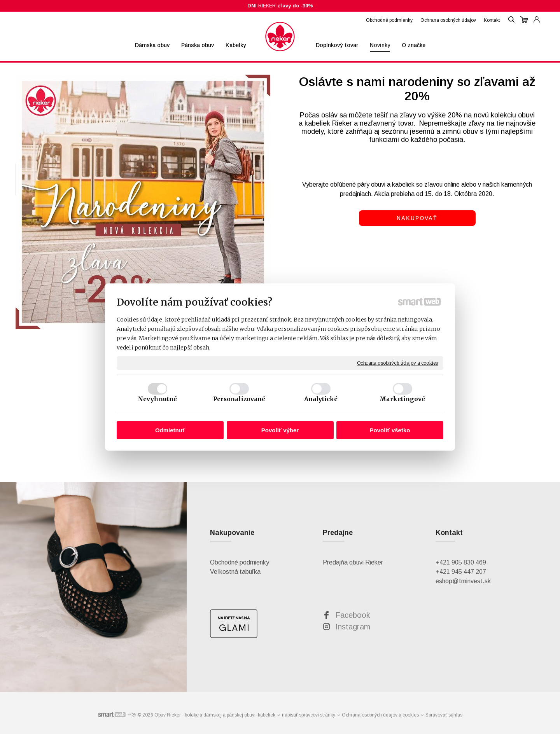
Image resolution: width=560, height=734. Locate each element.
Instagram (353, 627)
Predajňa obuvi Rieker (353, 562)
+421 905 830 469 (461, 562)
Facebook (353, 615)
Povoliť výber (280, 430)
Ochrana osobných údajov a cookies (397, 363)
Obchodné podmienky (240, 562)
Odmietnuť (170, 430)
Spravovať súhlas (444, 715)
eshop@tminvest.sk (463, 581)
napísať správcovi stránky (309, 715)
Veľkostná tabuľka (235, 572)
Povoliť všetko (390, 430)
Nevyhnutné (157, 399)
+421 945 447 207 (461, 572)
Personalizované (239, 399)
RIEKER (280, 6)
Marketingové (402, 399)
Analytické (321, 399)
